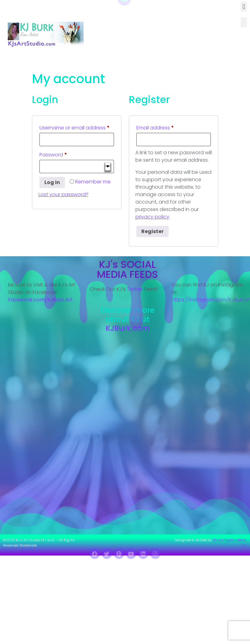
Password (64, 154)
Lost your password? (64, 194)
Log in (52, 182)
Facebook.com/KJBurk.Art (41, 300)
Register (152, 231)
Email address (166, 127)
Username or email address (77, 127)
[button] (244, 7)
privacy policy (152, 217)
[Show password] (108, 167)
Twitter (135, 289)
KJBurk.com (128, 328)
